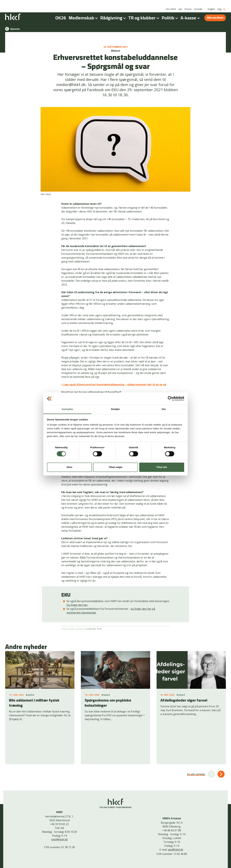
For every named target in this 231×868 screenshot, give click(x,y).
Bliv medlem (215, 12)
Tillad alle (162, 467)
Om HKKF (171, 3)
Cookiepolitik (113, 864)
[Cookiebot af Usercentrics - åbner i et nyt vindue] (170, 399)
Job (180, 3)
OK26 (61, 12)
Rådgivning (114, 12)
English (211, 3)
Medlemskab (84, 12)
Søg (222, 3)
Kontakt (198, 3)
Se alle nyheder (196, 743)
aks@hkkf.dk (176, 818)
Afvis (69, 467)
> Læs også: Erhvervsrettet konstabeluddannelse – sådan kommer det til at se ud (114, 384)
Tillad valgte (116, 467)
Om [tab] (164, 409)
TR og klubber (144, 12)
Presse (188, 3)
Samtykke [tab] (67, 409)
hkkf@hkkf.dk (59, 808)
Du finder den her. (77, 605)
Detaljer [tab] (116, 409)
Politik (170, 12)
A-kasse (191, 12)
